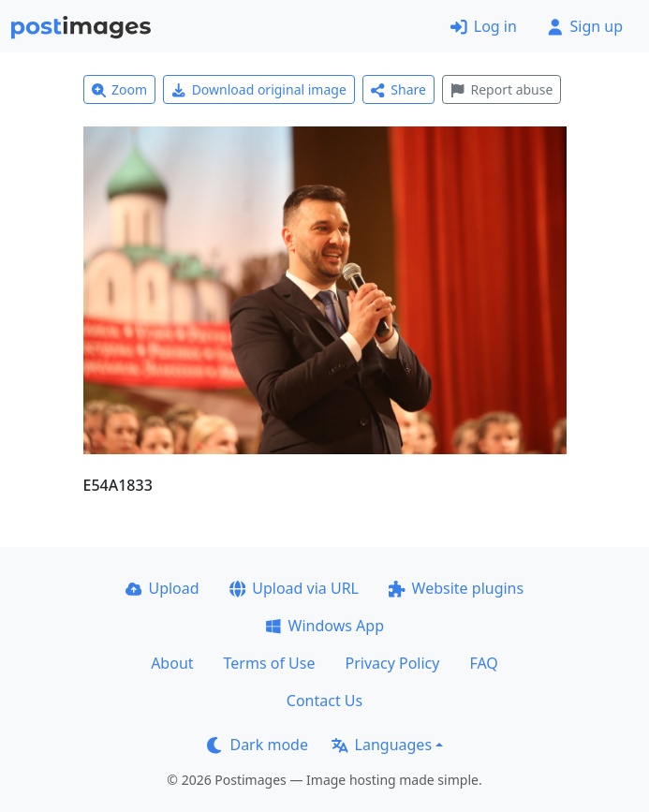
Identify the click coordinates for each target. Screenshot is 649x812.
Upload (162, 588)
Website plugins (456, 588)
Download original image (259, 89)
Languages (382, 745)
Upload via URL (294, 588)
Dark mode (258, 745)
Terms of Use (270, 663)
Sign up (585, 26)
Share (398, 89)
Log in (484, 26)
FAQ (483, 663)
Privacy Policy (392, 663)
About (172, 663)
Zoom (120, 89)
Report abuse (501, 89)
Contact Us (324, 701)
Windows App (324, 626)
